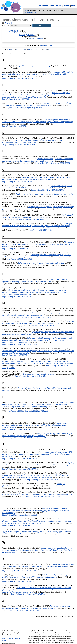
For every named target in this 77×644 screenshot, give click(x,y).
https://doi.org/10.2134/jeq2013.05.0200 (17, 429)
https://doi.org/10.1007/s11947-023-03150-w (44, 480)
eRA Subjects (14, 31)
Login (26, 10)
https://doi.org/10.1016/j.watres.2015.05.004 (23, 610)
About (52, 6)
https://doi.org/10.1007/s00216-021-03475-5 (28, 594)
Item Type (44, 45)
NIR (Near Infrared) (36, 39)
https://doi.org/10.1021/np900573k (15, 249)
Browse (59, 6)
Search (66, 6)
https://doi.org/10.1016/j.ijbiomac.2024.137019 (20, 469)
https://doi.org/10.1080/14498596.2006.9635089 (28, 438)
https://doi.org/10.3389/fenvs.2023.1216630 (27, 219)
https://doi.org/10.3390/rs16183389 (15, 99)
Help (73, 6)
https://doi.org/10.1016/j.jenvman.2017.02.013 (34, 317)
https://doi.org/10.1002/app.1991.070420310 (48, 190)
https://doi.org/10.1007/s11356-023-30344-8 (20, 145)
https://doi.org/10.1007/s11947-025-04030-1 (19, 525)
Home (4, 638)
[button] (42, 25)
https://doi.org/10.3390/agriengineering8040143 (24, 108)
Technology (18, 33)
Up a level (7, 23)
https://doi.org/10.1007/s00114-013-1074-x (31, 376)
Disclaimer (19, 638)
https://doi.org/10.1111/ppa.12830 (19, 259)
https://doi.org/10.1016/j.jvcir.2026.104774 (18, 581)
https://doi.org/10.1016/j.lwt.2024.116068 (18, 182)
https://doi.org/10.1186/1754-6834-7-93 (17, 296)
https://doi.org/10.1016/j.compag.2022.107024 (20, 78)
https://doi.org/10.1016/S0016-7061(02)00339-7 (20, 344)
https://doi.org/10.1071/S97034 (41, 230)
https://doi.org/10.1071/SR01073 (15, 355)
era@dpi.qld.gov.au (31, 12)
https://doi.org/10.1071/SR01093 (43, 326)
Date (51, 45)
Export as (6, 25)
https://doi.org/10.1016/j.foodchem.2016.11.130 (20, 459)
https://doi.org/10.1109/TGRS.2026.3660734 (19, 571)
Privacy (5, 640)
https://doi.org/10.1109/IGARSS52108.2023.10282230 (27, 411)
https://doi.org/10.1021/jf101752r (15, 126)
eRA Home (43, 6)
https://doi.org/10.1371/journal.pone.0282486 (43, 496)
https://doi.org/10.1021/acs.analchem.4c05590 (20, 515)
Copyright (11, 638)
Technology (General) (27, 35)
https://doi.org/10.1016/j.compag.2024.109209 (52, 163)
